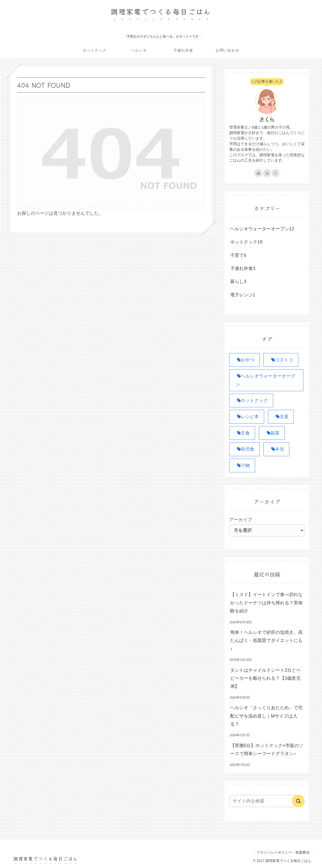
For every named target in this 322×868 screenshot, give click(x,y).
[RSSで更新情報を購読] (275, 173)
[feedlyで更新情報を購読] (267, 173)
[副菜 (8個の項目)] (272, 433)
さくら (267, 119)
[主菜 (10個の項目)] (281, 417)
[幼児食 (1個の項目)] (244, 449)
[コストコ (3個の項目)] (281, 360)
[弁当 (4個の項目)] (276, 449)
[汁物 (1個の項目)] (242, 466)
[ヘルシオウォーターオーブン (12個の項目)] (266, 380)
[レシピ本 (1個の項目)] (247, 417)
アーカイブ (240, 520)
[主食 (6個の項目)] (242, 433)
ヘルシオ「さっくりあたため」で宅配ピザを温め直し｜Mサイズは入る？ (266, 716)
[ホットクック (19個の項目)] (251, 400)
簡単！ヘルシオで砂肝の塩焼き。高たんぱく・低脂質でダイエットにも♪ (266, 641)
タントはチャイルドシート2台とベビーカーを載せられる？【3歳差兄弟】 (265, 678)
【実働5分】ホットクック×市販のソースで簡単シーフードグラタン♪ (267, 750)
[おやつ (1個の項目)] (244, 360)
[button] (298, 801)
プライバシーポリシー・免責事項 (283, 852)
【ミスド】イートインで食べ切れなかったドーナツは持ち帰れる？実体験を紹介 (266, 603)
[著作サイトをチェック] (258, 173)
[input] (264, 801)
